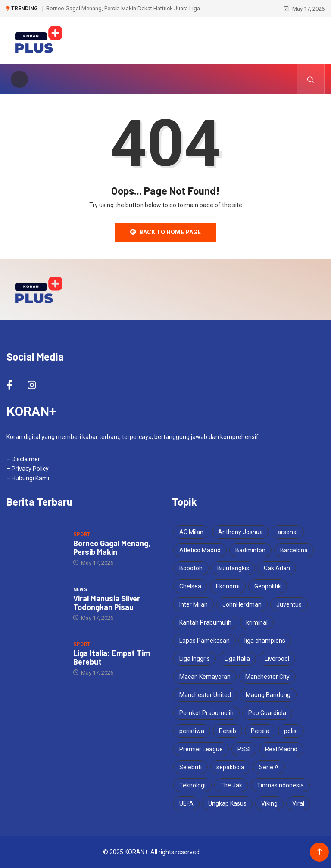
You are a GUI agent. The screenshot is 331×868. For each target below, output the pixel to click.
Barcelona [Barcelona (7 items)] (294, 550)
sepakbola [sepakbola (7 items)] (230, 767)
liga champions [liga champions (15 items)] (265, 641)
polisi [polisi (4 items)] (291, 731)
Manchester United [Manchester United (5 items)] (205, 695)
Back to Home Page (165, 232)
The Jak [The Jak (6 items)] (231, 785)
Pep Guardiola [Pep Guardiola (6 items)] (267, 713)
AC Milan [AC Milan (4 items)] (191, 532)
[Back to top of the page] (320, 852)
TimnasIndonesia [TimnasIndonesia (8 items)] (280, 785)
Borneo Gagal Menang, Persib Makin (112, 548)
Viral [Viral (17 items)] (298, 803)
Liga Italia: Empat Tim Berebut (112, 657)
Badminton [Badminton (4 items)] (250, 550)
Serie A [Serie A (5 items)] (269, 767)
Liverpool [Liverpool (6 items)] (277, 659)
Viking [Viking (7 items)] (269, 803)
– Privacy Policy (28, 469)
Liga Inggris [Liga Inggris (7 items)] (195, 659)
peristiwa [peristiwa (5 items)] (192, 731)
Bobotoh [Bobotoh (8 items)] (191, 568)
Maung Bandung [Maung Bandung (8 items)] (268, 695)
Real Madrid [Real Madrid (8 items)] (281, 749)
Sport (82, 534)
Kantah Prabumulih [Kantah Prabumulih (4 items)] (205, 622)
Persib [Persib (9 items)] (228, 731)
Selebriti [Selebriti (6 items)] (190, 767)
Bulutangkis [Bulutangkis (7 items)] (233, 568)
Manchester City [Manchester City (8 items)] (267, 677)
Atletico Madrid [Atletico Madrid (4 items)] (200, 550)
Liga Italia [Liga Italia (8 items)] (237, 659)
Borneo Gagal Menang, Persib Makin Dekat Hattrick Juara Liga (123, 8)
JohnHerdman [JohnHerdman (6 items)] (242, 604)
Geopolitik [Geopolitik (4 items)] (268, 586)
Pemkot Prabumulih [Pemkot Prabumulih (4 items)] (206, 713)
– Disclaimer (23, 459)
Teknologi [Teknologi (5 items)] (192, 785)
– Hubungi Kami (28, 478)
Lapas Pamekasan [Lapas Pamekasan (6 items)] (205, 641)
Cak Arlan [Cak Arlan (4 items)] (277, 568)
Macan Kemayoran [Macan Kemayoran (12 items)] (205, 677)
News (81, 590)
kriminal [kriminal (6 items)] (257, 622)
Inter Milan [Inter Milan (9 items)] (194, 604)
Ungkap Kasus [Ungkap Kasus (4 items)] (227, 803)
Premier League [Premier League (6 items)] (201, 749)
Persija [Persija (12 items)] (260, 731)
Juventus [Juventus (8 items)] (289, 604)
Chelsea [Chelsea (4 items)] (190, 586)
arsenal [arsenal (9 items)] (288, 532)
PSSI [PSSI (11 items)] (244, 749)
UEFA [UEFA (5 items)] (186, 803)
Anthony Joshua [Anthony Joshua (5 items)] (240, 532)
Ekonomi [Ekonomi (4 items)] (228, 586)
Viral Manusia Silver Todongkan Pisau (107, 603)
